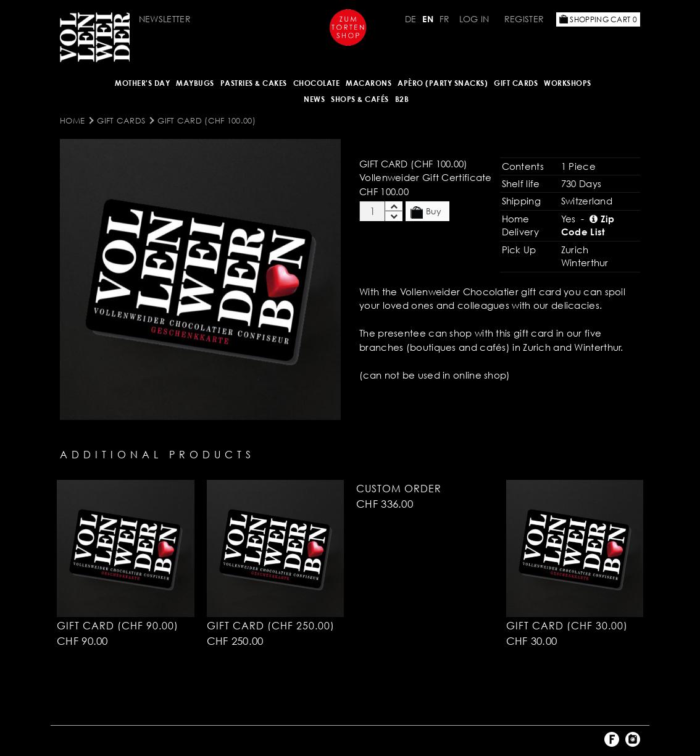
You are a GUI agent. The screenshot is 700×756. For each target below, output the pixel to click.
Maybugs (195, 83)
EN (428, 19)
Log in (474, 19)
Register (524, 19)
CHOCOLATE (317, 83)
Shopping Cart (598, 19)
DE (411, 19)
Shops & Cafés (360, 99)
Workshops (568, 83)
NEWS (314, 99)
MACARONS (369, 83)
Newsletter (165, 19)
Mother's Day (142, 83)
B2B (402, 99)
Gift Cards (516, 83)
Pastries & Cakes (254, 83)
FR (445, 19)
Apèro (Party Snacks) (443, 83)
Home (72, 120)
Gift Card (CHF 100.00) (206, 120)
